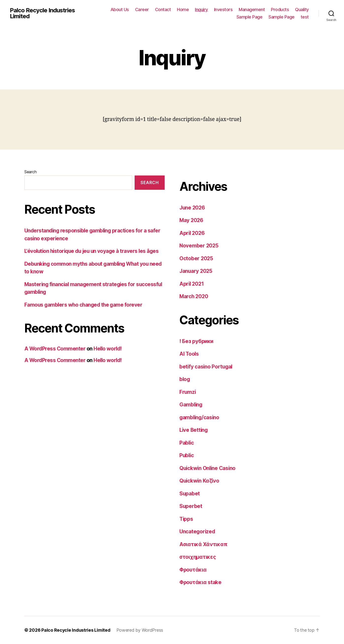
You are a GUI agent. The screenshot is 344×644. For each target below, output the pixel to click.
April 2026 (192, 233)
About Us (120, 9)
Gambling (191, 405)
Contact (163, 9)
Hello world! (109, 349)
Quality (302, 9)
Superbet (191, 506)
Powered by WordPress (140, 630)
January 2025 (196, 271)
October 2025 (196, 258)
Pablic (187, 443)
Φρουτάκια (193, 570)
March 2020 (194, 296)
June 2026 (193, 208)
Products (280, 9)
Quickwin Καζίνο (200, 481)
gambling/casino (200, 417)
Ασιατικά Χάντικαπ (204, 544)
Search (30, 172)
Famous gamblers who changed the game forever (84, 305)
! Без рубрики (197, 341)
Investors (223, 9)
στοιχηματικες (198, 557)
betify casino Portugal (206, 367)
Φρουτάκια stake (201, 582)
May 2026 (192, 220)
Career (142, 9)
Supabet (190, 494)
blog (185, 379)
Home (183, 9)
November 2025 (199, 246)
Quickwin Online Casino (208, 468)
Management (252, 9)
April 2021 (192, 284)
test (305, 17)
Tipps (187, 519)
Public (187, 455)
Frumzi (188, 392)
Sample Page (250, 17)
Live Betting (194, 430)
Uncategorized (198, 531)
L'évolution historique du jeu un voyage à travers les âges (94, 251)
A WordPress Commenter (55, 349)
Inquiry (201, 9)
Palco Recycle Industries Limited (43, 13)
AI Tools (189, 354)
